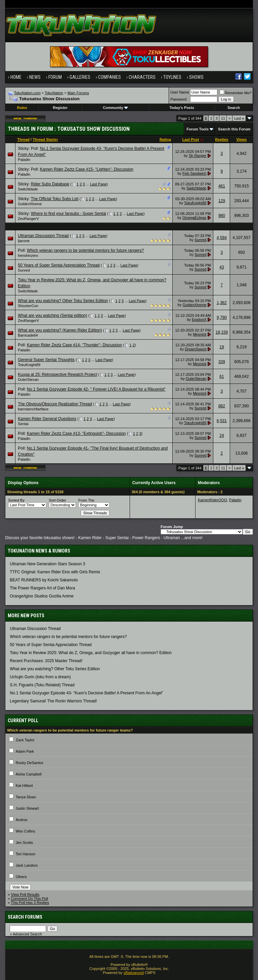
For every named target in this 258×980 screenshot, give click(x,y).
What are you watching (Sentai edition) (52, 315)
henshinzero (28, 255)
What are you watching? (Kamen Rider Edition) (60, 330)
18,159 (222, 332)
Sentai (23, 424)
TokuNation (54, 93)
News (35, 77)
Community (115, 108)
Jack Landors (27, 865)
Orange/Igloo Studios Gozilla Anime (41, 596)
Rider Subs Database (50, 184)
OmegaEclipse (195, 218)
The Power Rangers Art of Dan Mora (42, 588)
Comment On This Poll (30, 899)
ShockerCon (28, 306)
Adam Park (25, 751)
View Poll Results (25, 895)
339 (222, 362)
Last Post (191, 139)
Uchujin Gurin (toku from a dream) (40, 677)
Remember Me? (236, 93)
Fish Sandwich (195, 173)
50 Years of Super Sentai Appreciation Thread (59, 265)
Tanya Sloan (26, 797)
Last (239, 118)
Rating (165, 139)
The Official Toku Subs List (55, 199)
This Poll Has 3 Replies (30, 903)
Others (21, 877)
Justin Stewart (27, 808)
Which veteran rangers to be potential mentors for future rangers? (85, 250)
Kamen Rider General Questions (47, 419)
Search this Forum (234, 129)
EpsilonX (199, 320)
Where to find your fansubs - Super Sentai (68, 214)
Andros (22, 820)
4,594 (222, 238)
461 (222, 186)
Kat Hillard (24, 786)
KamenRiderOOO (212, 500)
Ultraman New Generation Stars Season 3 (47, 564)
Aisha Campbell (29, 774)
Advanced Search (27, 934)
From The (86, 500)
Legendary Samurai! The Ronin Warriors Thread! (53, 701)
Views (241, 139)
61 (222, 377)
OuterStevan (28, 380)
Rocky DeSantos (30, 763)
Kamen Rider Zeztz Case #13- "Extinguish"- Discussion (76, 434)
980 (222, 216)
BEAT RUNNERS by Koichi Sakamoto (44, 580)
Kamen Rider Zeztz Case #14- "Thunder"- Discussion (74, 345)
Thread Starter (45, 139)
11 (223, 118)
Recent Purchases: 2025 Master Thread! (46, 661)
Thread (23, 139)
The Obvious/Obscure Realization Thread (55, 404)
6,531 (222, 421)
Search (234, 108)
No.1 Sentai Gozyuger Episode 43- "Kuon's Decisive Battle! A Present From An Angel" (86, 693)
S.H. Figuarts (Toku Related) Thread (42, 685)
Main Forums (78, 93)
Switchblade (28, 189)
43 (222, 267)
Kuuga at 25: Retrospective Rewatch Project (57, 374)
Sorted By (16, 500)
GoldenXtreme (30, 204)
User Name (180, 92)
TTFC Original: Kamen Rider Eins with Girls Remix (55, 572)
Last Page (98, 184)
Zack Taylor (25, 740)
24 (222, 436)
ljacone (24, 241)
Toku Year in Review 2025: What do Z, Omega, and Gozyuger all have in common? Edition (91, 653)
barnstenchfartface (33, 409)
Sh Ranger (198, 156)
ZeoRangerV (28, 219)
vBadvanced (134, 973)
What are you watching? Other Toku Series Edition (63, 301)
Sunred (200, 240)
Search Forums (25, 917)
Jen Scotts (24, 843)
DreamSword (196, 349)
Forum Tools (198, 129)
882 (222, 406)
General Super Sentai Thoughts (46, 360)
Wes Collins (26, 831)
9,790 (222, 318)
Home (16, 77)
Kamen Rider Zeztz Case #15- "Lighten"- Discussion (87, 169)
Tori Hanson (26, 854)
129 (222, 201)
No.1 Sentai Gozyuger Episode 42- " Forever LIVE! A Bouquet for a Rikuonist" (96, 389)
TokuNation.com (27, 93)
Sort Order (57, 500)
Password (178, 99)
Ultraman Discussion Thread (43, 236)
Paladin (24, 160)
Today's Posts (182, 108)
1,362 (222, 303)
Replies (222, 139)
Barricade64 (28, 335)
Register (60, 108)
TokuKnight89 (195, 203)
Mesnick (200, 334)
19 (222, 347)
